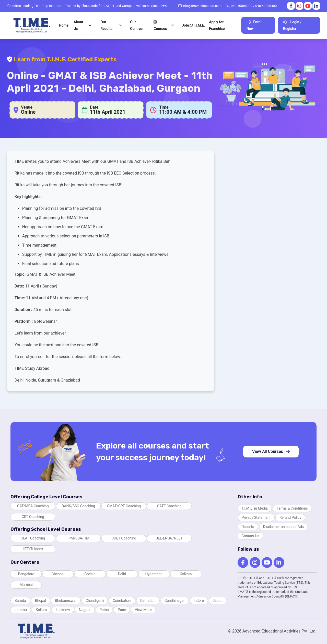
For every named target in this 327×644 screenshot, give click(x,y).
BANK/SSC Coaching (78, 506)
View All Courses (271, 451)
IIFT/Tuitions (33, 549)
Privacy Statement (256, 517)
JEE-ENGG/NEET (169, 538)
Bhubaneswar (66, 601)
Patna (104, 610)
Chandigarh (95, 601)
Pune (122, 610)
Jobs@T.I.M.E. (193, 25)
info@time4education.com (200, 6)
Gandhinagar (175, 601)
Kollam (41, 610)
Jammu (21, 610)
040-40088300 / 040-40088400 (252, 6)
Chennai (58, 574)
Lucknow (63, 610)
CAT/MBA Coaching (33, 506)
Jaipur (218, 601)
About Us (78, 25)
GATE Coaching (169, 506)
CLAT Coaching (33, 538)
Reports (248, 527)
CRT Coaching (33, 517)
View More (143, 610)
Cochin (90, 574)
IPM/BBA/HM (78, 538)
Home (64, 25)
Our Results (106, 25)
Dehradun (148, 601)
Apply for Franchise (217, 25)
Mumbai (26, 585)
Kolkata (186, 574)
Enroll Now (254, 25)
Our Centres (136, 25)
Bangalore (26, 574)
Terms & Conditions (292, 508)
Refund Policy (290, 517)
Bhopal (40, 601)
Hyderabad (154, 574)
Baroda (20, 601)
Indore (199, 601)
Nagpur (85, 610)
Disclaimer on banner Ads (284, 527)
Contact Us (250, 536)
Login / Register (292, 25)
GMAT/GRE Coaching (124, 506)
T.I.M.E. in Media (255, 508)
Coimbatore (122, 601)
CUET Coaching (124, 538)
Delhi (122, 574)
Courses (160, 25)
